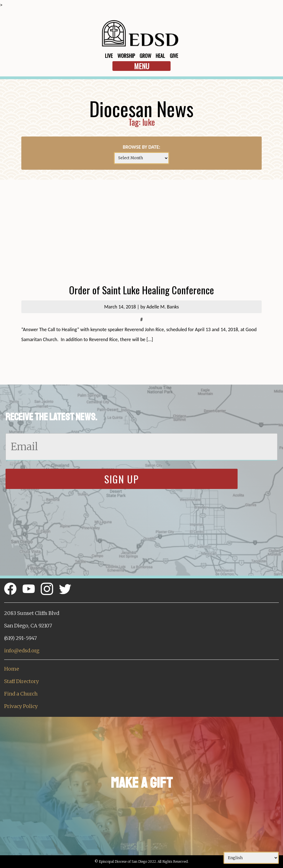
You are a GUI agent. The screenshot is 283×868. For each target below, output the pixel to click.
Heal (160, 56)
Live (109, 56)
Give (174, 56)
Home (12, 669)
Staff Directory (21, 681)
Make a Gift (142, 783)
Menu (142, 66)
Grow (145, 56)
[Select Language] (251, 858)
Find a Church (21, 694)
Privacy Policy (21, 706)
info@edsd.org (22, 651)
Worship (126, 56)
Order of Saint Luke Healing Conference (141, 290)
